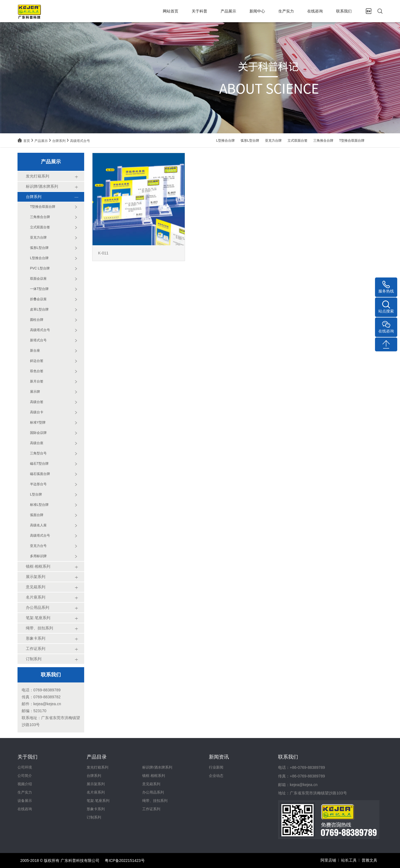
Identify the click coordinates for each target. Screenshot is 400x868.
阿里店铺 (328, 860)
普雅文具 (369, 860)
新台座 (35, 351)
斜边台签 (37, 361)
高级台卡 (37, 412)
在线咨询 (315, 11)
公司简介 (25, 776)
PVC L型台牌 (40, 268)
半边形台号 (38, 484)
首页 (27, 141)
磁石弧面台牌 (40, 474)
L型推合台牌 (225, 141)
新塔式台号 (38, 340)
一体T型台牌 (39, 289)
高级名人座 (38, 525)
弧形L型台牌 (250, 141)
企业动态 (216, 776)
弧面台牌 (37, 515)
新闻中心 (257, 11)
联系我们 (344, 11)
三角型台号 (38, 453)
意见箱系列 (151, 784)
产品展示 (228, 11)
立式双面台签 (297, 141)
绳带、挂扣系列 (155, 801)
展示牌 (35, 392)
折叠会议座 (38, 299)
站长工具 (349, 860)
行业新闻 (216, 767)
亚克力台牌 (273, 141)
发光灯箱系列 (97, 767)
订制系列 (94, 817)
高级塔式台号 (80, 141)
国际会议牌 (38, 433)
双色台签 (37, 371)
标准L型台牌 (39, 505)
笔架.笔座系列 (98, 801)
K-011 (103, 253)
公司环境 (25, 767)
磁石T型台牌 (39, 464)
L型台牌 (36, 494)
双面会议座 (38, 279)
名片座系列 (96, 792)
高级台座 (37, 443)
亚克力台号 (38, 546)
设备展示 (25, 801)
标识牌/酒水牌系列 (157, 767)
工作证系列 (151, 809)
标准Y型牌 (38, 422)
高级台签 (37, 402)
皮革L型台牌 (39, 309)
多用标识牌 (38, 556)
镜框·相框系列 (154, 776)
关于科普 (199, 11)
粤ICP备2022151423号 (125, 861)
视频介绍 (25, 784)
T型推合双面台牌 (352, 141)
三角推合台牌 (323, 141)
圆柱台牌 (37, 320)
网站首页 (171, 11)
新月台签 (37, 381)
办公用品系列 (153, 792)
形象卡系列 (96, 809)
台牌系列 (59, 141)
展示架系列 (96, 784)
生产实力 (286, 11)
